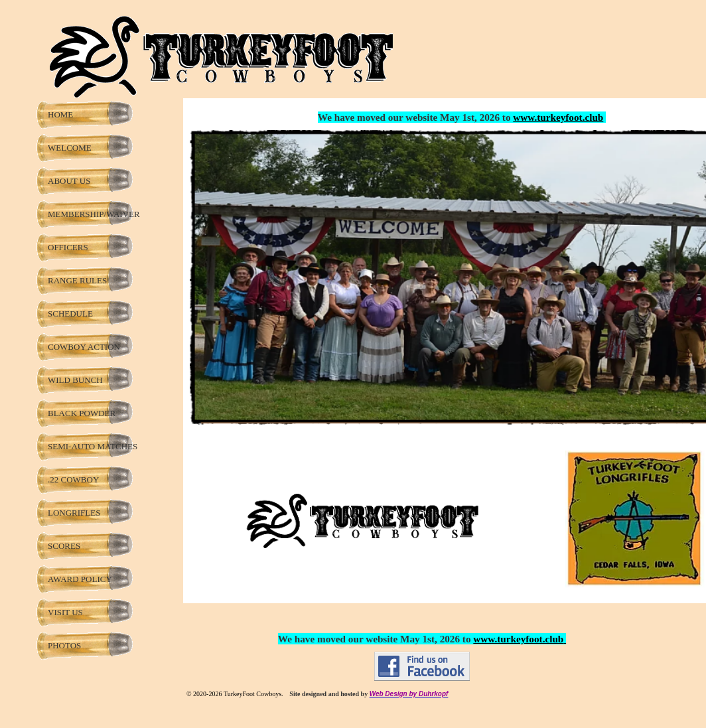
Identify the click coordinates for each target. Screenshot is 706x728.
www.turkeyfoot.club (558, 117)
